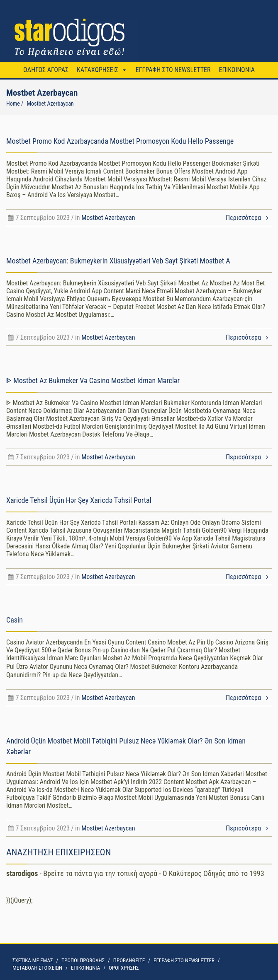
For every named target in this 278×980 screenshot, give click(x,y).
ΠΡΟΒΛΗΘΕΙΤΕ (129, 960)
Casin (15, 620)
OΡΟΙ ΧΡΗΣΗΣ (124, 968)
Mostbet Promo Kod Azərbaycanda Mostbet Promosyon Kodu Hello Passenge (120, 141)
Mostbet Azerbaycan (108, 218)
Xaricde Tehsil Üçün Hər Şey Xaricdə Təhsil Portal (79, 500)
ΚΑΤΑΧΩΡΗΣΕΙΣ (98, 70)
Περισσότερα (249, 218)
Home (13, 104)
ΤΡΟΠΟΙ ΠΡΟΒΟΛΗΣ (83, 960)
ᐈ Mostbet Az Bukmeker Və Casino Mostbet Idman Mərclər (93, 380)
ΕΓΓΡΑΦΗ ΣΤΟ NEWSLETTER (173, 70)
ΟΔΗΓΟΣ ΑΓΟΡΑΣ (46, 70)
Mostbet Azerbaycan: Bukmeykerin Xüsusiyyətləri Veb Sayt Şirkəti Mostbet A (118, 261)
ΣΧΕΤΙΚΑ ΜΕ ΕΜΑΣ (33, 960)
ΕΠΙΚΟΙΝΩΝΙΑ (237, 70)
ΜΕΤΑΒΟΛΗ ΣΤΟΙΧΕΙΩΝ (37, 968)
